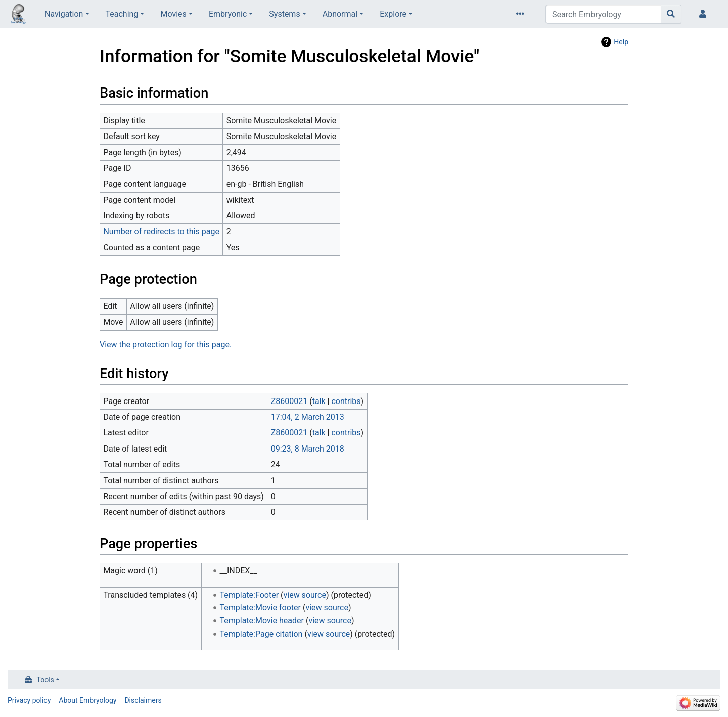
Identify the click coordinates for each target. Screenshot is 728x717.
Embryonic (228, 14)
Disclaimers (143, 700)
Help (621, 42)
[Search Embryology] (603, 14)
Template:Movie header (262, 621)
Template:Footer (249, 595)
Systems (284, 14)
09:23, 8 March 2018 (308, 449)
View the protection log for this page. (166, 345)
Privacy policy (29, 700)
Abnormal (340, 14)
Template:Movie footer (260, 608)
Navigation (64, 14)
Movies (173, 14)
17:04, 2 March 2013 (308, 417)
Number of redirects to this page (161, 231)
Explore (393, 14)
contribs (346, 401)
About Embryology (87, 700)
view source (305, 595)
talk (319, 401)
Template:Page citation (261, 634)
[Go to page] (671, 14)
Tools (45, 680)
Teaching (122, 14)
